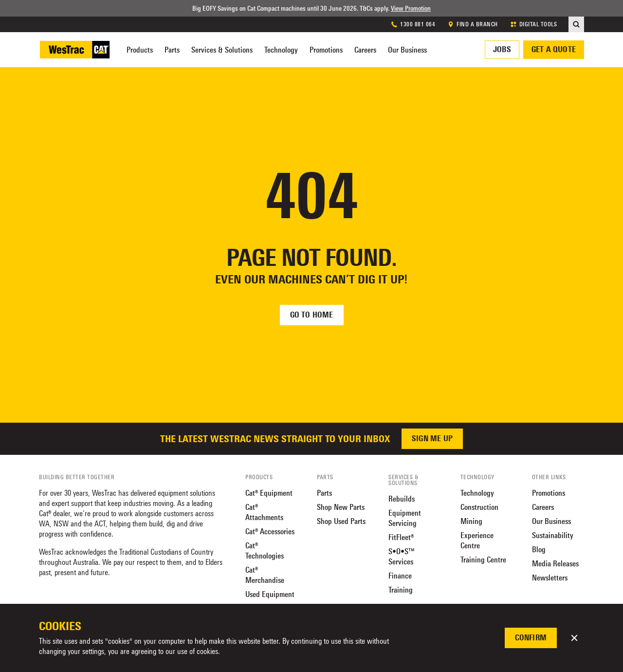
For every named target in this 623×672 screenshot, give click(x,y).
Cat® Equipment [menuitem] (269, 493)
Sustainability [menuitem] (553, 535)
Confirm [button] (531, 638)
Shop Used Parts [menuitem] (341, 521)
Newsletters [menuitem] (550, 578)
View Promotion (411, 8)
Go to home (312, 315)
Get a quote (554, 49)
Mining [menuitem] (471, 521)
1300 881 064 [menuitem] (413, 24)
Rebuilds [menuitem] (402, 499)
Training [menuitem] (401, 590)
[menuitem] (576, 24)
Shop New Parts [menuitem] (341, 507)
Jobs (502, 49)
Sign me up (432, 439)
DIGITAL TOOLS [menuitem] (533, 24)
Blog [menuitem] (539, 550)
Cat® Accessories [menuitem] (270, 532)
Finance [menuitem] (400, 576)
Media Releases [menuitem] (555, 564)
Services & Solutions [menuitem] (222, 50)
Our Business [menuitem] (407, 50)
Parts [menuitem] (172, 50)
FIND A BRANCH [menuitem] (472, 24)
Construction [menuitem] (479, 507)
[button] (574, 638)
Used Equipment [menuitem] (270, 594)
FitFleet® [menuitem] (401, 537)
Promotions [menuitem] (326, 50)
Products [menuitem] (140, 50)
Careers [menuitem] (365, 50)
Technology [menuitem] (281, 50)
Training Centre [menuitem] (483, 560)
